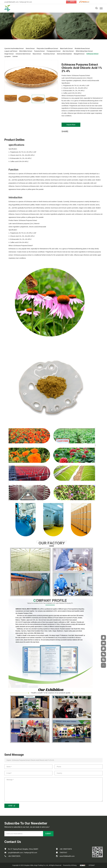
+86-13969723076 (14, 856)
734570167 (63, 853)
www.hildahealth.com (67, 856)
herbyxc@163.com (26, 2)
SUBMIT (48, 834)
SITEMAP (92, 865)
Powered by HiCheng (70, 865)
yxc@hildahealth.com (11, 2)
